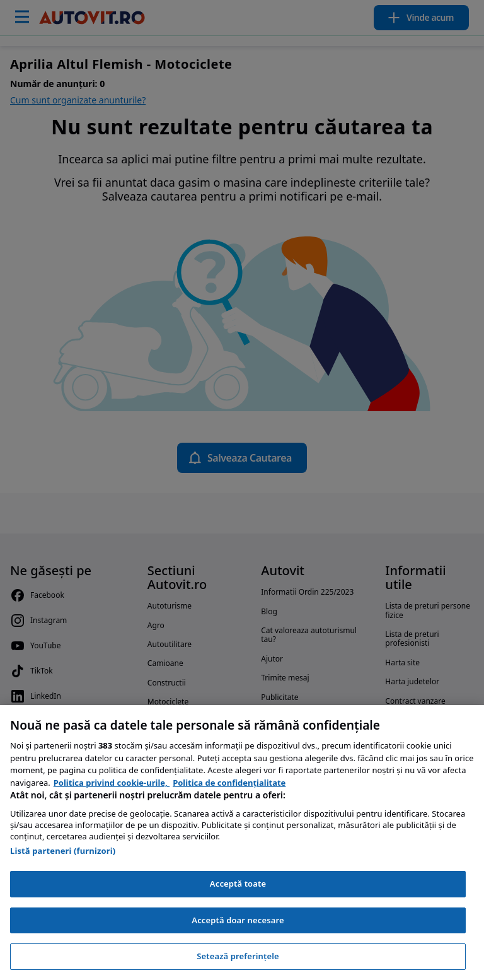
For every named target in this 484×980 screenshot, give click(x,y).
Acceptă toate (238, 884)
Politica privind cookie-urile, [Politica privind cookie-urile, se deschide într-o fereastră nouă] (112, 783)
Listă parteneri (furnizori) (63, 851)
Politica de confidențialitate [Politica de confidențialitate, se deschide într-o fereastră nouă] (229, 783)
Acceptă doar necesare (238, 920)
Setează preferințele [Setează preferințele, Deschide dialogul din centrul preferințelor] (238, 956)
